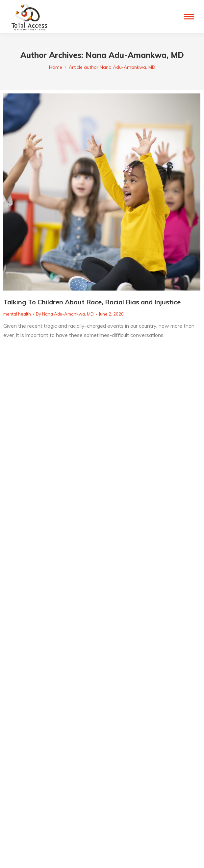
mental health (17, 314)
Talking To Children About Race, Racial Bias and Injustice (92, 302)
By (65, 314)
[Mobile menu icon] (189, 17)
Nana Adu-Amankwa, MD (135, 55)
